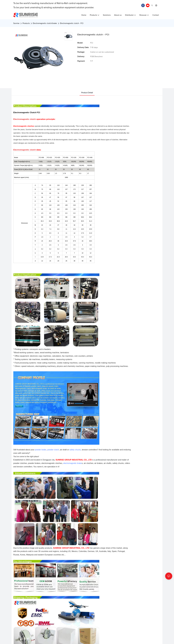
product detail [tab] (87, 93)
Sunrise (16, 23)
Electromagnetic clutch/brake (45, 23)
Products (26, 23)
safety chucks (75, 450)
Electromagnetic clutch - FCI (72, 23)
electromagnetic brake (72, 463)
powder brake (40, 450)
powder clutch (53, 450)
